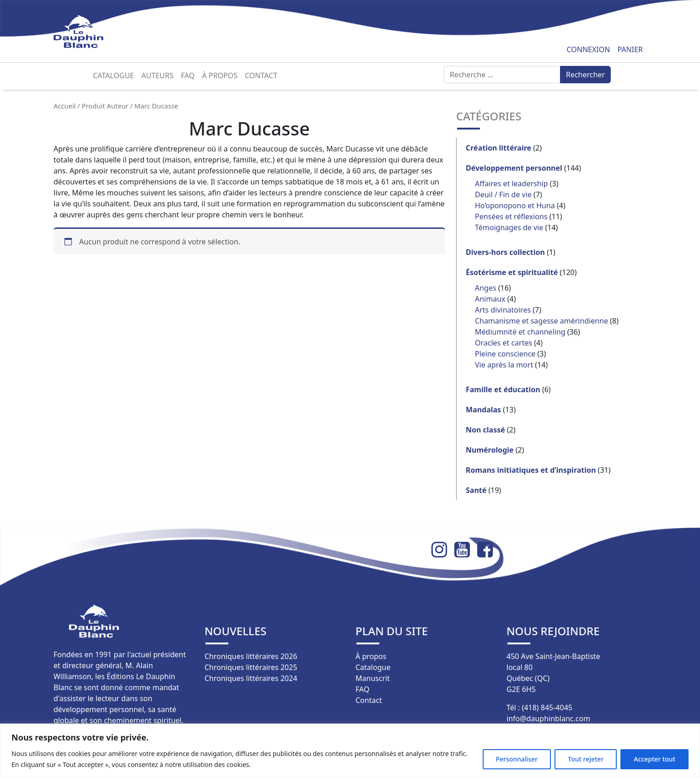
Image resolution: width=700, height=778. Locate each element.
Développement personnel (514, 168)
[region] (350, 751)
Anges (486, 288)
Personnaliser (517, 759)
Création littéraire (498, 148)
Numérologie (490, 450)
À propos (220, 76)
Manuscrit (373, 678)
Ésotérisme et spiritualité (512, 272)
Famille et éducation (503, 389)
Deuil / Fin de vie (503, 194)
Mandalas (483, 410)
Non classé (485, 430)
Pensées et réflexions (511, 216)
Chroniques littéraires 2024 (251, 678)
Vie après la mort (504, 365)
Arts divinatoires (503, 310)
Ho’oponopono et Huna (515, 205)
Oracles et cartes (503, 343)
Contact (261, 76)
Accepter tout (654, 759)
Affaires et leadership (512, 184)
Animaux (490, 299)
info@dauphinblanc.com (548, 719)
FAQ (188, 76)
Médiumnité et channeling (520, 332)
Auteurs (157, 76)
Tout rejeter (586, 759)
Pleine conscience (505, 354)
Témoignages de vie (509, 227)
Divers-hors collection (505, 252)
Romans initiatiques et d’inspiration (531, 470)
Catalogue (113, 76)
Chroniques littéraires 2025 (251, 667)
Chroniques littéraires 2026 (251, 656)
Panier (630, 49)
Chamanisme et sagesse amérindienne (541, 321)
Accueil (65, 106)
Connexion (588, 49)
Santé (476, 490)
